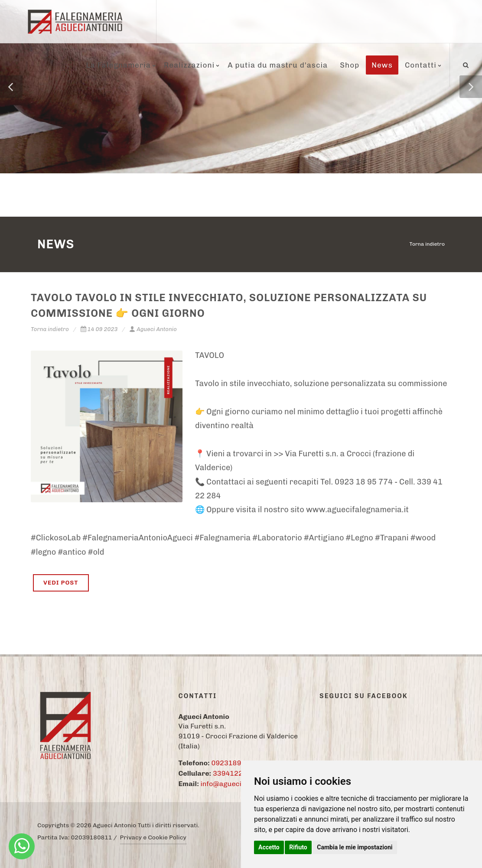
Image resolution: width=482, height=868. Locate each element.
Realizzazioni (189, 65)
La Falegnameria (119, 65)
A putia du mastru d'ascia (278, 65)
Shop (350, 65)
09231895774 (234, 763)
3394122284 (234, 773)
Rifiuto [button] (298, 847)
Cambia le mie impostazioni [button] (355, 847)
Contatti (421, 65)
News (382, 65)
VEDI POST (61, 583)
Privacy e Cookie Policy (153, 837)
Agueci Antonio (153, 329)
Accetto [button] (269, 847)
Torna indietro (427, 244)
